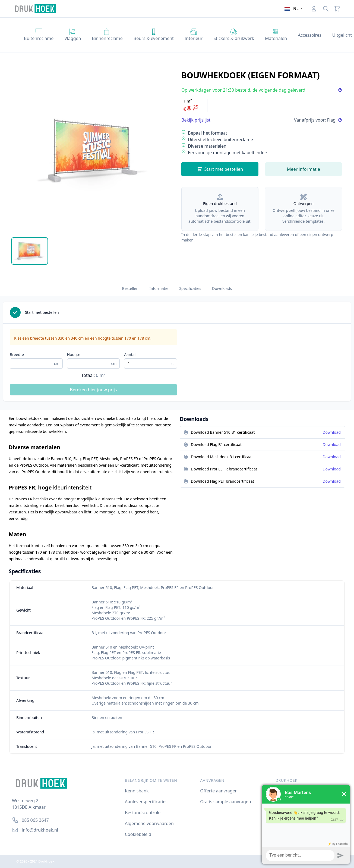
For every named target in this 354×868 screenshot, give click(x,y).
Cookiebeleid (138, 834)
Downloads (222, 288)
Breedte (17, 354)
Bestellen (130, 288)
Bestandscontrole (143, 813)
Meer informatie (304, 169)
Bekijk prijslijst (196, 120)
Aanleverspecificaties (146, 802)
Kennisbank (137, 791)
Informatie (159, 288)
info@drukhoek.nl (40, 830)
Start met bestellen (220, 169)
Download (332, 432)
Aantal (130, 354)
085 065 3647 (35, 820)
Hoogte (74, 354)
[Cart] (337, 9)
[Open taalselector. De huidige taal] (293, 9)
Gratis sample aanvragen (225, 802)
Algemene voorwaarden (149, 823)
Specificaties (190, 288)
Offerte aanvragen (219, 791)
